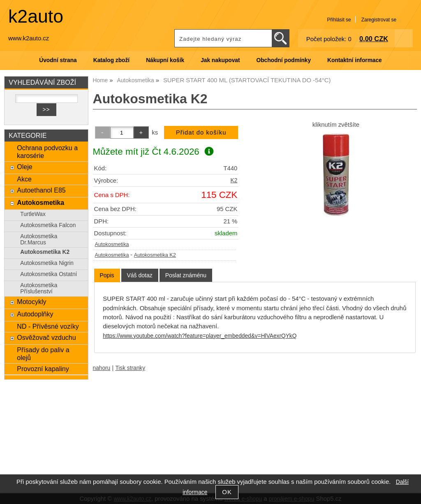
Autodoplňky (35, 314)
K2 (234, 180)
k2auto (36, 16)
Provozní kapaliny (43, 369)
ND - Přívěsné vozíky (48, 326)
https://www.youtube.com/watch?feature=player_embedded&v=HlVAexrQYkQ (200, 336)
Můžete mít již (153, 152)
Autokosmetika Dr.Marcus (39, 239)
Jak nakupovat (220, 60)
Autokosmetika (112, 244)
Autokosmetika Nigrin (47, 263)
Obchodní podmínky (283, 60)
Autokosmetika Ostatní (49, 274)
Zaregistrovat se (379, 20)
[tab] (107, 275)
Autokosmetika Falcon (48, 225)
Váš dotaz (140, 275)
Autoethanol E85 (41, 190)
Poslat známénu (186, 275)
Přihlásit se (339, 20)
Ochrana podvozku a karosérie (47, 152)
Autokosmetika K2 (155, 255)
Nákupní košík (165, 60)
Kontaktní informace (355, 60)
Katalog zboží (111, 60)
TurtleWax (33, 214)
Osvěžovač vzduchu (46, 337)
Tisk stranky (130, 368)
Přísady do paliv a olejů (43, 354)
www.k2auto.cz (29, 38)
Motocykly (31, 302)
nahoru (102, 368)
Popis (107, 275)
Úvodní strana (58, 60)
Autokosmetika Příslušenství (39, 288)
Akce (24, 179)
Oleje (24, 167)
